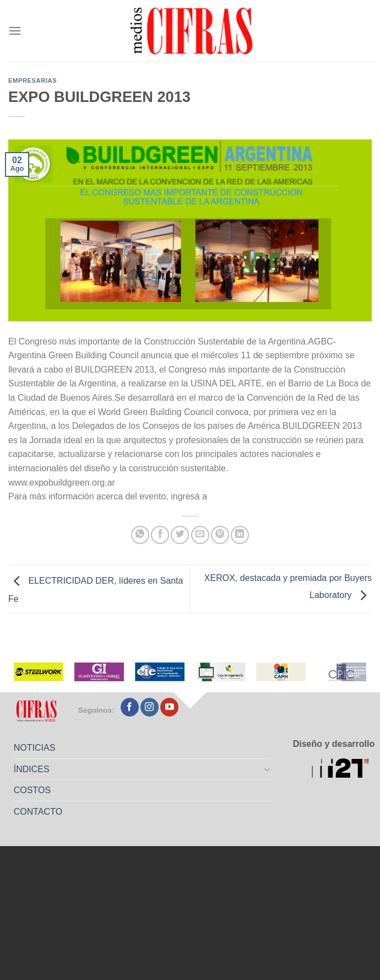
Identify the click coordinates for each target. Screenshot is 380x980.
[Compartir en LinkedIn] (240, 535)
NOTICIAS (35, 748)
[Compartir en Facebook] (160, 535)
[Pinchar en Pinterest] (220, 535)
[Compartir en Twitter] (180, 535)
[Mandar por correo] (200, 535)
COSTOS (32, 790)
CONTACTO (38, 812)
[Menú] (15, 31)
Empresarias (32, 80)
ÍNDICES (32, 769)
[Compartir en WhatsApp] (140, 535)
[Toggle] (267, 769)
